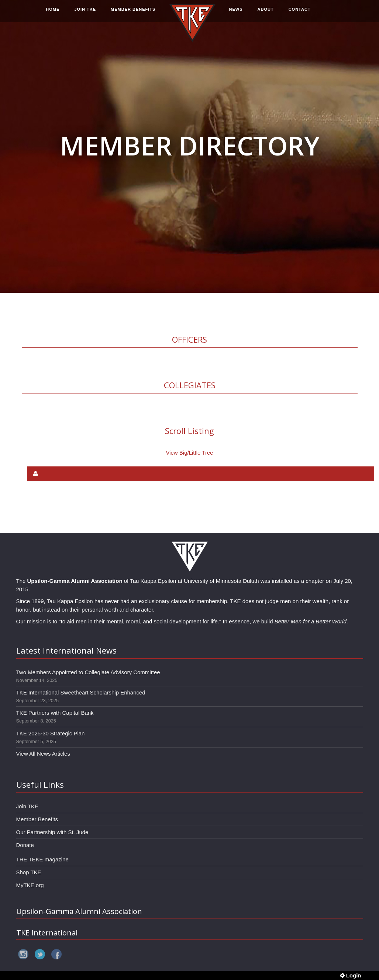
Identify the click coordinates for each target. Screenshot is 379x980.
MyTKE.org (30, 885)
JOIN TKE (85, 14)
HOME (53, 14)
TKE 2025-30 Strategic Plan (51, 733)
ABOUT (266, 14)
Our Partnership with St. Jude (52, 832)
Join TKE (27, 806)
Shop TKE (29, 872)
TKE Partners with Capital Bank (55, 713)
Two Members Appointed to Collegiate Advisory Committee (88, 672)
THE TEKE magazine (42, 859)
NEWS (236, 14)
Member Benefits (37, 819)
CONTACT (300, 14)
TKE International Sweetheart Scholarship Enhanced (81, 692)
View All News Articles (43, 754)
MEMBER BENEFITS (133, 14)
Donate (25, 845)
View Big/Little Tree (189, 453)
